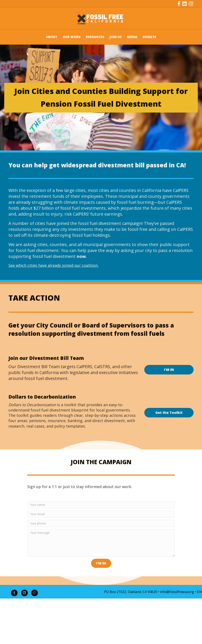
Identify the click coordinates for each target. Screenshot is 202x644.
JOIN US (116, 37)
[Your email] (101, 514)
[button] (101, 563)
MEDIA (132, 37)
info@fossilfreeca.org (177, 592)
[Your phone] (101, 523)
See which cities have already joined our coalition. (53, 265)
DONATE (149, 37)
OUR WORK (72, 37)
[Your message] (101, 543)
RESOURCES (95, 37)
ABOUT (52, 37)
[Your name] (101, 505)
